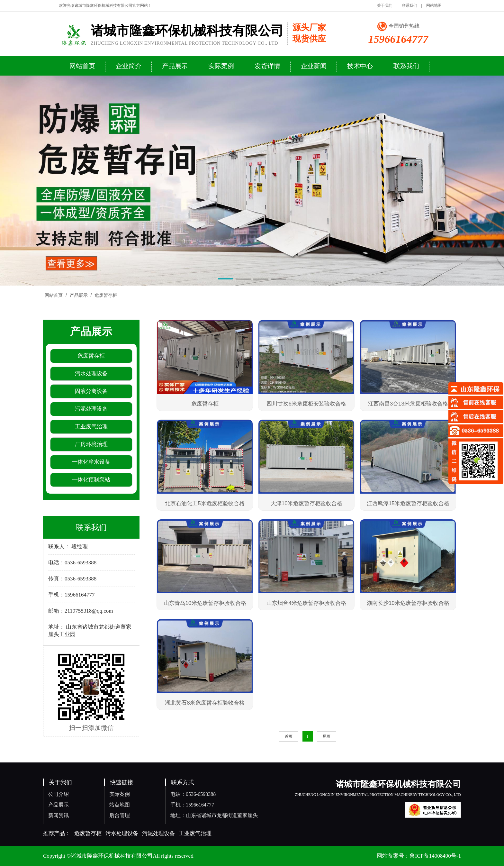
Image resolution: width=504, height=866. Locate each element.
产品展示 (79, 295)
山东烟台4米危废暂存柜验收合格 (306, 603)
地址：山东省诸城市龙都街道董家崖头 (214, 815)
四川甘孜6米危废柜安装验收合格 (306, 404)
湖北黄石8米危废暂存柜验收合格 (205, 703)
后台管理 (120, 815)
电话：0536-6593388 (193, 794)
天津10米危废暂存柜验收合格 (306, 503)
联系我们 (410, 5)
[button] (225, 280)
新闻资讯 (59, 815)
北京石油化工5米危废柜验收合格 (205, 503)
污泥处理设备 (158, 833)
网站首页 (54, 295)
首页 (289, 736)
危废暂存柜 (105, 295)
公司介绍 (59, 794)
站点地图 (120, 805)
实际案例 (120, 794)
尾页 (327, 736)
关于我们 (385, 5)
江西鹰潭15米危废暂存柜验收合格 (408, 503)
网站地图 (434, 5)
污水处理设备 (122, 833)
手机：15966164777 (192, 805)
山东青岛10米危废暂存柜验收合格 (205, 603)
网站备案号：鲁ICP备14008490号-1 (419, 856)
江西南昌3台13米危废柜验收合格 (408, 404)
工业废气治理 (195, 833)
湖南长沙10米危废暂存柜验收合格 (408, 603)
